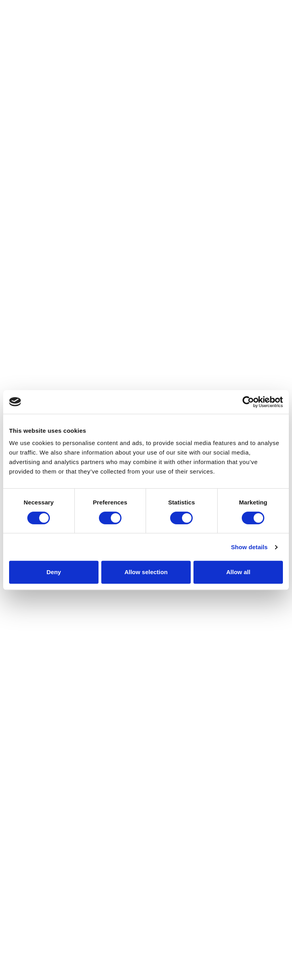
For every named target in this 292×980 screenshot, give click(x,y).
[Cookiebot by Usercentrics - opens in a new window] (248, 402)
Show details (249, 547)
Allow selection (146, 572)
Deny (54, 572)
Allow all (238, 572)
